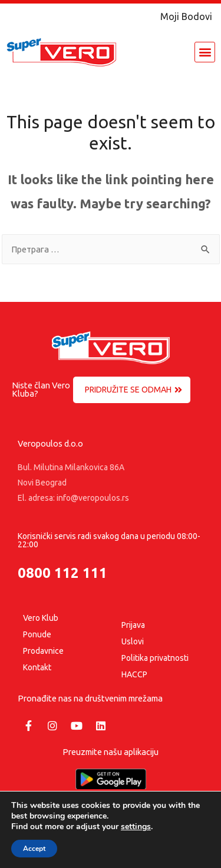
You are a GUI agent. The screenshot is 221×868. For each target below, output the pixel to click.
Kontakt (37, 667)
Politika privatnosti (155, 658)
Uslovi (133, 641)
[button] (205, 52)
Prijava (133, 625)
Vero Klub (41, 618)
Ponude (37, 634)
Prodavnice (43, 651)
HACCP (134, 674)
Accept (34, 849)
